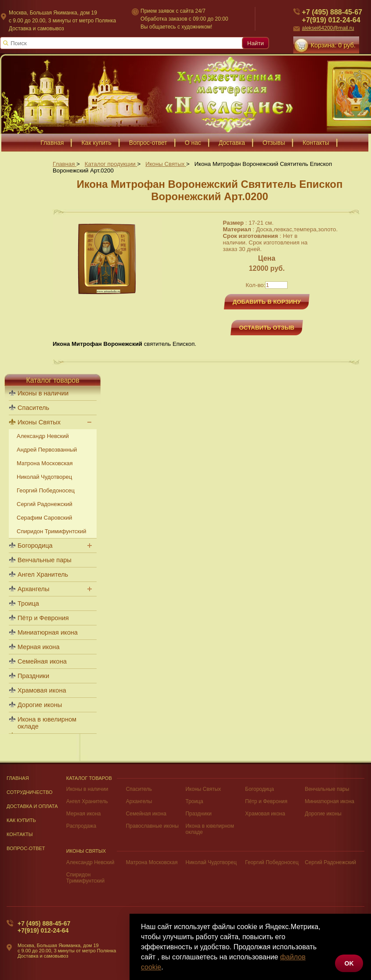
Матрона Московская (45, 463)
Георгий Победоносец (46, 490)
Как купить (21, 820)
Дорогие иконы (40, 705)
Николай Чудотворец (44, 477)
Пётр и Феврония (43, 618)
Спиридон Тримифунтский (51, 531)
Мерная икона (38, 647)
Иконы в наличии (43, 393)
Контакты (20, 834)
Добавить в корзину (267, 302)
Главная (18, 778)
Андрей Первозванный (47, 450)
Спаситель (33, 408)
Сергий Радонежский (45, 504)
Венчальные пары (45, 560)
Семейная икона (42, 661)
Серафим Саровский (44, 518)
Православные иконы (152, 826)
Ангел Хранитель (43, 574)
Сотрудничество (30, 792)
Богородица (35, 546)
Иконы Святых (39, 422)
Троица (28, 603)
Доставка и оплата (32, 806)
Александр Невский (43, 436)
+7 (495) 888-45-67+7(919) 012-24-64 (44, 927)
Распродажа (81, 826)
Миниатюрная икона (48, 632)
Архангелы (33, 589)
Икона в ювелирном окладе (47, 723)
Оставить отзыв (267, 328)
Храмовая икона (42, 690)
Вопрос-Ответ (26, 848)
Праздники (33, 676)
